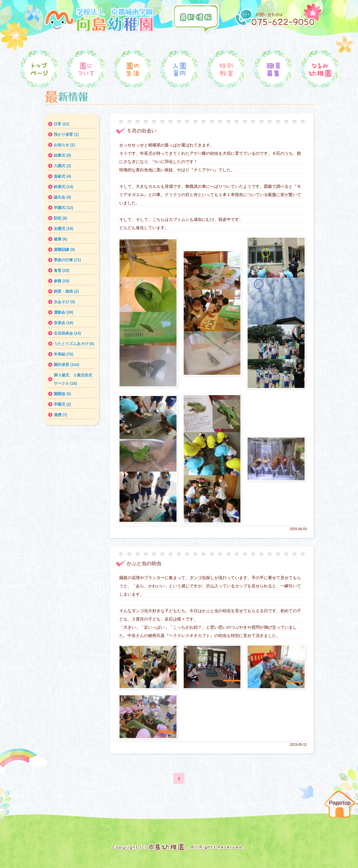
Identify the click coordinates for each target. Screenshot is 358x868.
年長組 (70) (63, 354)
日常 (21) (62, 124)
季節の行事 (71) (67, 260)
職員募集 (273, 70)
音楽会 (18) (63, 323)
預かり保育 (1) (66, 134)
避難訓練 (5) (64, 249)
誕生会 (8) (62, 197)
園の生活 (132, 70)
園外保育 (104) (67, 365)
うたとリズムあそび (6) (74, 344)
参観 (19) (62, 281)
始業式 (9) (62, 155)
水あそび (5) (64, 302)
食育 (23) (62, 270)
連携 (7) (60, 415)
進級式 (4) (62, 176)
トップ (39, 70)
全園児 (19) (63, 229)
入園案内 (179, 70)
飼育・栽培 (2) (66, 291)
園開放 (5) (62, 394)
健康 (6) (60, 239)
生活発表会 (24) (67, 333)
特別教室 (226, 70)
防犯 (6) (60, 218)
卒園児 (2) (62, 404)
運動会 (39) (63, 312)
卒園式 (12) (63, 208)
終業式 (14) (63, 187)
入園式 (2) (62, 166)
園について (85, 70)
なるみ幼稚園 (319, 70)
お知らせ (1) (64, 145)
